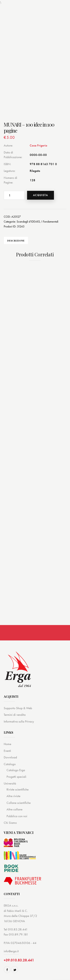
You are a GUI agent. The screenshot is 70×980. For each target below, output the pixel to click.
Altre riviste (13, 796)
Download (10, 757)
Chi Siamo (10, 823)
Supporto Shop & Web (18, 708)
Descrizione (16, 241)
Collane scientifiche (19, 803)
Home (7, 744)
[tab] (16, 240)
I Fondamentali (50, 222)
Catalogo (10, 764)
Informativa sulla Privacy (19, 721)
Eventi (7, 751)
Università (10, 783)
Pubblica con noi (17, 816)
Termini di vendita (15, 715)
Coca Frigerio (38, 145)
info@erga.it (11, 951)
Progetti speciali (16, 777)
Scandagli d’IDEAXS (28, 222)
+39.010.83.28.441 (19, 960)
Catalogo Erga (16, 770)
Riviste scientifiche (18, 789)
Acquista (41, 195)
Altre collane (14, 809)
